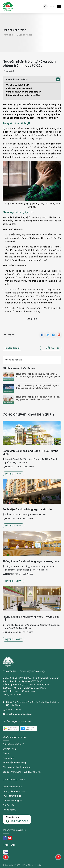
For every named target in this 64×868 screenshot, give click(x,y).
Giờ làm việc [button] (8, 805)
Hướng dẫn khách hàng (14, 763)
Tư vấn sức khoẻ (24, 35)
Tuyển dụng (8, 758)
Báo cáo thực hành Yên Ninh (17, 767)
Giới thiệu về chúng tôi (13, 744)
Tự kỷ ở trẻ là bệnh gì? (18, 85)
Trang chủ (8, 35)
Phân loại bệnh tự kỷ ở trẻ (19, 88)
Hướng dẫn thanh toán (14, 791)
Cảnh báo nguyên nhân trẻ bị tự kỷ (24, 92)
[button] (58, 79)
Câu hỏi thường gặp (12, 800)
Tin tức (6, 753)
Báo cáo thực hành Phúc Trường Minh (22, 772)
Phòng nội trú (9, 810)
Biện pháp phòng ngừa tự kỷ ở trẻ (23, 95)
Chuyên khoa (9, 749)
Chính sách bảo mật (12, 787)
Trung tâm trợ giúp (12, 796)
